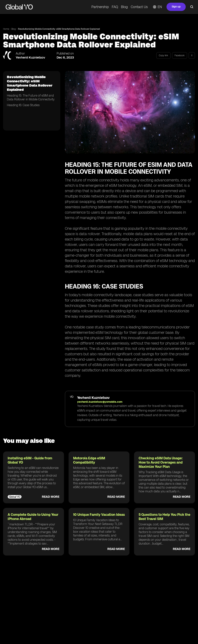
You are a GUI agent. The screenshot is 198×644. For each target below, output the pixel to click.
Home (6, 29)
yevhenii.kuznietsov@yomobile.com (100, 402)
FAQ (115, 7)
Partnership (100, 7)
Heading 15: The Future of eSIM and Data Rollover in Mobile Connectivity (31, 97)
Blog (124, 7)
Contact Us (139, 7)
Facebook (180, 55)
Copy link (163, 55)
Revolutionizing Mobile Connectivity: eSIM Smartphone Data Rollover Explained (59, 29)
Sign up (176, 7)
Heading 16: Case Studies (23, 105)
